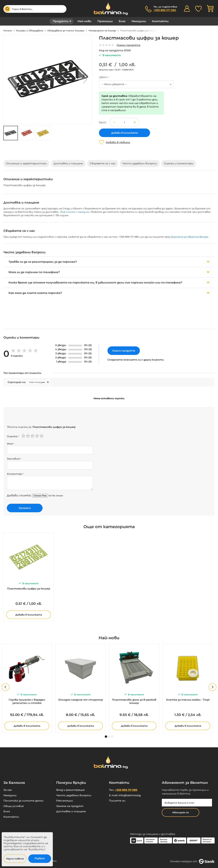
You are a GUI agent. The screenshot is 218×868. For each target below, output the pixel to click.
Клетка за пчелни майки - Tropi (188, 700)
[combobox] (35, 9)
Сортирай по (16, 382)
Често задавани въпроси (74, 795)
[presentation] (33, 417)
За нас (8, 790)
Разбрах (40, 858)
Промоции (105, 21)
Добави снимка (19, 495)
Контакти (160, 21)
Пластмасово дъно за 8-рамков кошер (134, 701)
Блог (122, 21)
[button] (10, 80)
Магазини (139, 21)
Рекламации (65, 801)
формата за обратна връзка (190, 237)
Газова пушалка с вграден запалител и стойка (27, 701)
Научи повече (15, 859)
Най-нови (84, 21)
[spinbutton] (124, 122)
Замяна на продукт (70, 806)
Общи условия (14, 806)
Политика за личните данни (23, 801)
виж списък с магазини (75, 212)
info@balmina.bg (130, 795)
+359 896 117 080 (165, 10)
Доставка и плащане (71, 811)
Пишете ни (117, 801)
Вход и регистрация (70, 790)
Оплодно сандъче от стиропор (81, 700)
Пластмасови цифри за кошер (29, 589)
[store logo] (109, 9)
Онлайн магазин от (192, 861)
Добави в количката (29, 615)
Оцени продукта (129, 45)
